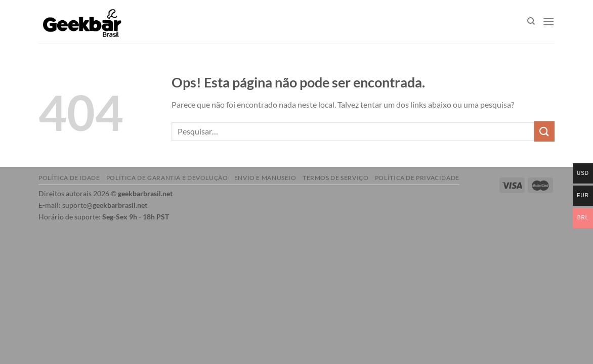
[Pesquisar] (531, 21)
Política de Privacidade (417, 178)
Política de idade (69, 178)
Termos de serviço (335, 178)
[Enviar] (544, 131)
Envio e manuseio (265, 178)
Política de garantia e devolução (167, 178)
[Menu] (548, 21)
